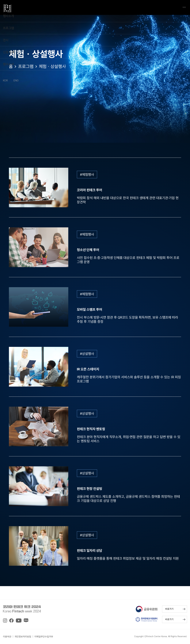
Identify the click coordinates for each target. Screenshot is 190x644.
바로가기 (169, 609)
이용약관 (7, 637)
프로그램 (26, 66)
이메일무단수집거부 (44, 637)
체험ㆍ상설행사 (52, 66)
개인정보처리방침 (23, 637)
